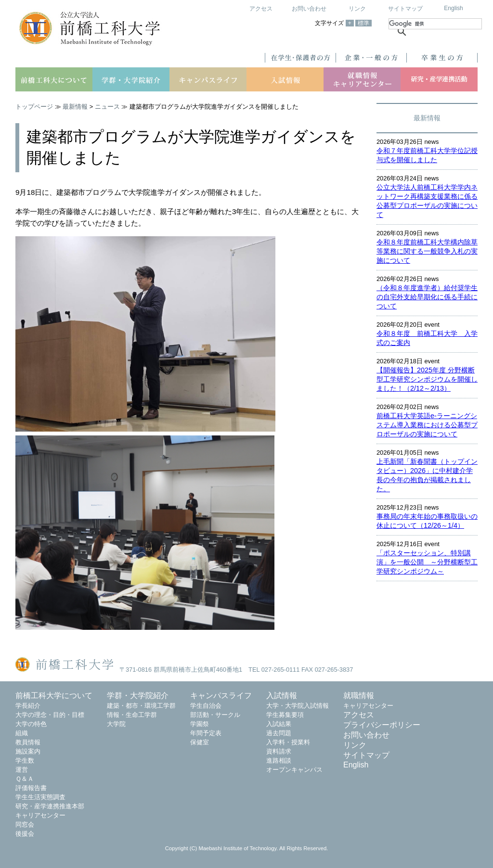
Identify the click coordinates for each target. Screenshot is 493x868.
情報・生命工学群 (132, 715)
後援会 (25, 834)
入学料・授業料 (288, 742)
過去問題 (279, 733)
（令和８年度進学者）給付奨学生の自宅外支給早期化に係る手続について (427, 297)
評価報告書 (31, 788)
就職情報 (359, 696)
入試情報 (282, 696)
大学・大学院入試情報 (298, 706)
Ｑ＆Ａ (25, 779)
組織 (22, 733)
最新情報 (75, 107)
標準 (363, 23)
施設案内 (28, 751)
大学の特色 (31, 724)
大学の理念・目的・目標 (50, 715)
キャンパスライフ (221, 696)
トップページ (34, 107)
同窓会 (25, 824)
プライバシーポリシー (382, 725)
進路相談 (279, 760)
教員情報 (28, 742)
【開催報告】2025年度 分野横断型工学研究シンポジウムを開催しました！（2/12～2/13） (427, 379)
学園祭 (200, 724)
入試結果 (279, 724)
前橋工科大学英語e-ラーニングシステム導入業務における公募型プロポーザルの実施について (427, 425)
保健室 (200, 742)
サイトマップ (405, 9)
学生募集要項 (285, 715)
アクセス (261, 9)
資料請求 (279, 751)
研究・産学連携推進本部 (50, 806)
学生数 (25, 760)
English (453, 8)
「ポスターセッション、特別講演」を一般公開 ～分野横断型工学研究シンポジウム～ (427, 562)
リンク (357, 9)
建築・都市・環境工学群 (141, 706)
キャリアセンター (40, 815)
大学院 (116, 724)
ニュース (107, 107)
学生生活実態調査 (40, 797)
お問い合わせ (309, 9)
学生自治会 (206, 706)
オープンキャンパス (294, 770)
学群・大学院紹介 (138, 696)
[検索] (435, 24)
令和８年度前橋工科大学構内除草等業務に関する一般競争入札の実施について (427, 251)
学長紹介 (28, 706)
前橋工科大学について (54, 696)
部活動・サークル (215, 715)
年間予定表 (206, 733)
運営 (22, 770)
